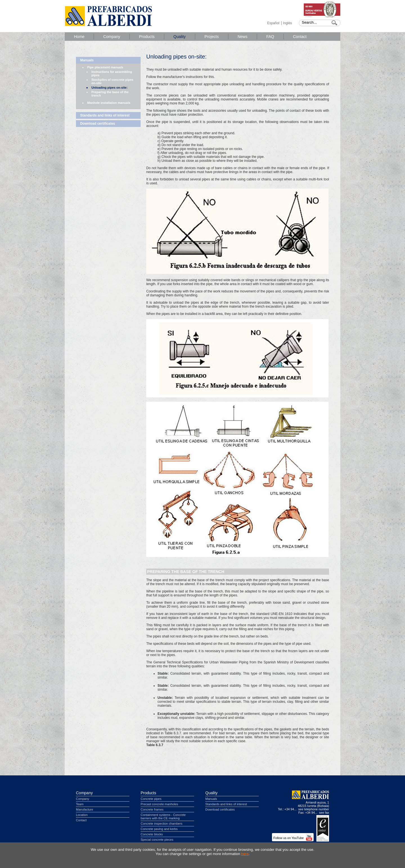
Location (82, 815)
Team (80, 804)
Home (79, 37)
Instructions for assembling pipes (112, 73)
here (245, 854)
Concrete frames (152, 809)
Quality (180, 37)
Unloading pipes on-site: (109, 88)
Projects (212, 37)
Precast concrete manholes (159, 804)
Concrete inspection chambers (162, 824)
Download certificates (98, 124)
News (243, 37)
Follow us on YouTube (293, 838)
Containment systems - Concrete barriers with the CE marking (163, 816)
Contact (300, 37)
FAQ (270, 37)
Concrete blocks (152, 834)
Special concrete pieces (157, 840)
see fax (324, 813)
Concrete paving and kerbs (159, 829)
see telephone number (314, 809)
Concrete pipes (151, 799)
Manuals (87, 60)
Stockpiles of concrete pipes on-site (112, 81)
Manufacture (85, 809)
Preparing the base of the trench (110, 94)
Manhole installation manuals (109, 103)
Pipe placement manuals (105, 67)
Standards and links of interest (105, 115)
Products (147, 37)
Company (112, 37)
